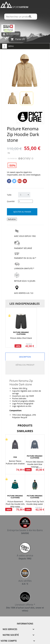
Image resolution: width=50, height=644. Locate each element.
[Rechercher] (21, 17)
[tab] (25, 372)
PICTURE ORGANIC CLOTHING (21, 333)
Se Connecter (11, 34)
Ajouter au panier (22, 212)
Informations (25, 624)
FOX (15, 457)
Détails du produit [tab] (25, 365)
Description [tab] (25, 357)
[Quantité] (25, 201)
